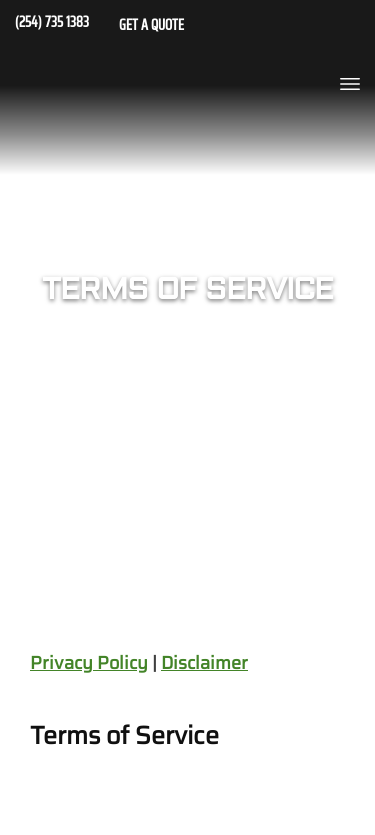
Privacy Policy (89, 663)
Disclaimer (204, 663)
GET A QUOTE (151, 27)
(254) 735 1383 (52, 24)
